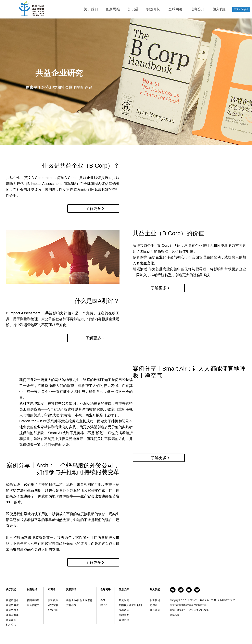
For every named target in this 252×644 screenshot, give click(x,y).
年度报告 (124, 600)
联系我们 (155, 610)
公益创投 (71, 605)
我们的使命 (12, 600)
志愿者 (154, 605)
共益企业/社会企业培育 (79, 600)
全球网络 (175, 9)
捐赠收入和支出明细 (130, 605)
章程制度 (124, 615)
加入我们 (220, 9)
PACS (104, 605)
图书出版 (53, 610)
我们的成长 (12, 610)
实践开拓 (153, 9)
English (244, 9)
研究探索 (53, 605)
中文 (236, 9)
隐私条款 (175, 615)
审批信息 (124, 620)
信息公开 (197, 9)
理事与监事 (12, 615)
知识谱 (133, 9)
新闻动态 (11, 620)
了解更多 (93, 209)
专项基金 (124, 610)
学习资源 (53, 600)
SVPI (103, 600)
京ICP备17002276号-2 (223, 600)
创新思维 (113, 9)
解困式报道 (33, 600)
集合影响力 (33, 605)
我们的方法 (12, 605)
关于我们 (91, 9)
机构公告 (11, 625)
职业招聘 (155, 600)
